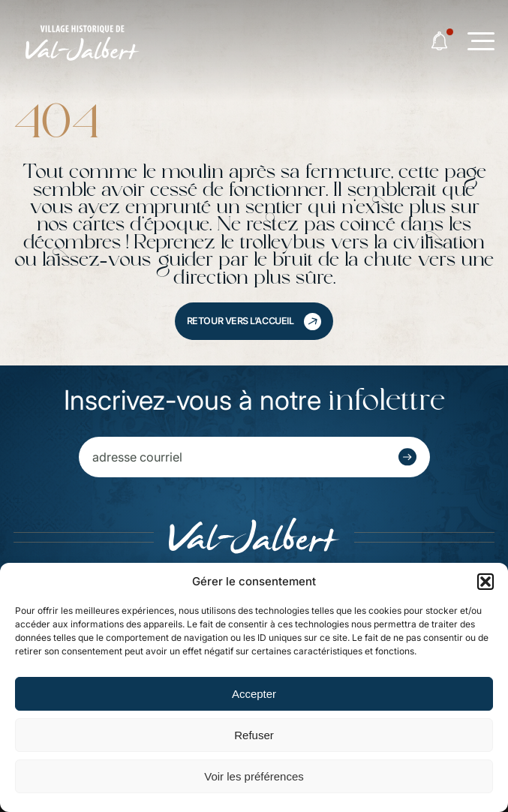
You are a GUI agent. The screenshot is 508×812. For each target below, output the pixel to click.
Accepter (254, 694)
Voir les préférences (254, 776)
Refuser (254, 735)
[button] (485, 582)
